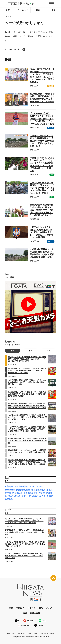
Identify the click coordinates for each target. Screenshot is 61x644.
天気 (43, 496)
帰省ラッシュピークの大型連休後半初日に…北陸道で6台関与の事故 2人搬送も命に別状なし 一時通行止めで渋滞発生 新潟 (27, 359)
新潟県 (10, 487)
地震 (9, 493)
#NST (41, 487)
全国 (53, 10)
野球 (18, 496)
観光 (52, 175)
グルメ (10, 496)
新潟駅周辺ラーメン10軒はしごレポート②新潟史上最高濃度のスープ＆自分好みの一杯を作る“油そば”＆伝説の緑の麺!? (27, 394)
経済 (25, 613)
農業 (50, 493)
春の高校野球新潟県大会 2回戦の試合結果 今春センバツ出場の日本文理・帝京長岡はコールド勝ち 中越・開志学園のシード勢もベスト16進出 (27, 406)
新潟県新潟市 (22, 487)
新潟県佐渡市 (24, 490)
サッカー (11, 490)
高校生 (10, 499)
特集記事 (51, 86)
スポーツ (51, 128)
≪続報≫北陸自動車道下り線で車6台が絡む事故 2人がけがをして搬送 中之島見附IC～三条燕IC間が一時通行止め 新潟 (28, 417)
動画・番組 (35, 613)
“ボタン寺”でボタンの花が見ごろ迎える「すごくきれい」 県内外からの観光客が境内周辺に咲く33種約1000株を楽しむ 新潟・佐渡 (42, 164)
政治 (36, 496)
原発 (51, 490)
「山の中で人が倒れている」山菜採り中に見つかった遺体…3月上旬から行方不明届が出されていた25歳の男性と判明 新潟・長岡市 (27, 429)
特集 (38, 10)
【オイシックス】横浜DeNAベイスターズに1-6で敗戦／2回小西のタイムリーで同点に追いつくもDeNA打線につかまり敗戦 (42, 119)
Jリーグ (27, 496)
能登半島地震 (39, 490)
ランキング (23, 10)
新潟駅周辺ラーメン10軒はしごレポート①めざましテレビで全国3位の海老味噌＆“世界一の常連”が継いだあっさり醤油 (27, 371)
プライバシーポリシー (30, 634)
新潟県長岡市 (32, 493)
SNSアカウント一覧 (14, 634)
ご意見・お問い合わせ (47, 634)
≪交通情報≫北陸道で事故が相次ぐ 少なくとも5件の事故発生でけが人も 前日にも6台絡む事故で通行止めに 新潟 (27, 382)
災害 (43, 493)
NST (33, 487)
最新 (8, 10)
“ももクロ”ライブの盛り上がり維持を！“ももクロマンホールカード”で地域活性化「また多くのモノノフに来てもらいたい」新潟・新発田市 (24, 521)
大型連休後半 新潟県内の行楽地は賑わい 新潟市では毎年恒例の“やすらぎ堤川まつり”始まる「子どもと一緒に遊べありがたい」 (42, 210)
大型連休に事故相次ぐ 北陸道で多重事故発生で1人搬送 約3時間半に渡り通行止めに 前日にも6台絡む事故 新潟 (42, 141)
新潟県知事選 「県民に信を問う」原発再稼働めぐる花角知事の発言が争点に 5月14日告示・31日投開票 (42, 98)
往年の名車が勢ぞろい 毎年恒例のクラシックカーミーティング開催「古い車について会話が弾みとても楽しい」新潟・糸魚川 (42, 188)
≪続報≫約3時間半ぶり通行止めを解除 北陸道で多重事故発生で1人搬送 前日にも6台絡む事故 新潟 (27, 441)
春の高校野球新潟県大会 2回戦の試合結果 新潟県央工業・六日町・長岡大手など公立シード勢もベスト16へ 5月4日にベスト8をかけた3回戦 (27, 462)
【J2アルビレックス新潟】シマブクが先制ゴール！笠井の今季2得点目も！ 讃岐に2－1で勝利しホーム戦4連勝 (41, 232)
